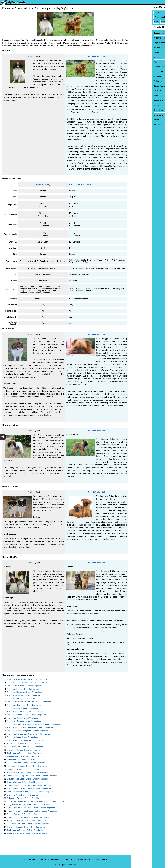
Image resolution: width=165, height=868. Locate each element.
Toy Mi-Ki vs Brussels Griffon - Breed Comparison (27, 833)
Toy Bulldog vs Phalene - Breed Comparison (25, 753)
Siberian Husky (138, 33)
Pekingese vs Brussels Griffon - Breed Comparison (28, 772)
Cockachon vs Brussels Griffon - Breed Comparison (28, 817)
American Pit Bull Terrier (142, 100)
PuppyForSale (84, 859)
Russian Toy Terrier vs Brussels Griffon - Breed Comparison (31, 808)
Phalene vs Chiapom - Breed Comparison (24, 721)
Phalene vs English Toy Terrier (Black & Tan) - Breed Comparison (33, 724)
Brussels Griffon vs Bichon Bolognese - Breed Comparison (31, 792)
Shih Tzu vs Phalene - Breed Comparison (24, 744)
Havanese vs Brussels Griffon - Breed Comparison (27, 766)
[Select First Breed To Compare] (148, 12)
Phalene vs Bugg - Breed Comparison (22, 737)
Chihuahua (137, 81)
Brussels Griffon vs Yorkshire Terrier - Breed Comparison (30, 785)
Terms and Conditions (50, 859)
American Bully (138, 91)
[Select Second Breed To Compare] (148, 17)
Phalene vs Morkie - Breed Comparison (23, 689)
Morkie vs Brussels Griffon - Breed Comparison (26, 763)
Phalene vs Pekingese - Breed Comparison (24, 699)
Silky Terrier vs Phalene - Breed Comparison (25, 747)
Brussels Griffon (94, 56)
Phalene (31, 56)
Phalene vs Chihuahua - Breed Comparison (25, 686)
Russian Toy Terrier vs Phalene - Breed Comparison (28, 679)
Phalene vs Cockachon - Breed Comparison (25, 740)
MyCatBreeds (101, 859)
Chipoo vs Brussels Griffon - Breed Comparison (26, 795)
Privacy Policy (30, 859)
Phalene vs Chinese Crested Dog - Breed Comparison (29, 702)
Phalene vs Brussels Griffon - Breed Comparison (27, 715)
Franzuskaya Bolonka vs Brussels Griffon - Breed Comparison (32, 811)
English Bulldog (138, 43)
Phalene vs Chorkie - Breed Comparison (23, 695)
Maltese (135, 57)
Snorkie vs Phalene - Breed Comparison (23, 750)
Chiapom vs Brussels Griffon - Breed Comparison (27, 798)
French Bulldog (138, 52)
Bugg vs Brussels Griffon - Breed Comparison (25, 814)
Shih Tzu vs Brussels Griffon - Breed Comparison (27, 821)
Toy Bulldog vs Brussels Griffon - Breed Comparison (28, 830)
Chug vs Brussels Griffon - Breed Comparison (25, 782)
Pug (134, 62)
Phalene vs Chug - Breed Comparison (22, 708)
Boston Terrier (138, 86)
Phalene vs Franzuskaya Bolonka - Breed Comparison (29, 734)
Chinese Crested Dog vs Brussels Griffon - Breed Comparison (32, 776)
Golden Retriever (139, 72)
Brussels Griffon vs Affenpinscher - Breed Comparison (29, 789)
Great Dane (137, 115)
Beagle (135, 105)
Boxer (135, 96)
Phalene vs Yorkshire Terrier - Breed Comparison (27, 683)
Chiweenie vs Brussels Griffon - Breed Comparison (28, 779)
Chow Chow (137, 110)
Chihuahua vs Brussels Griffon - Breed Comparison (28, 760)
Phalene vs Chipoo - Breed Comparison (23, 718)
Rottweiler (136, 76)
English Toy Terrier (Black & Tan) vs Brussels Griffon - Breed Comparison (36, 801)
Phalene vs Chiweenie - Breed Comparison (24, 705)
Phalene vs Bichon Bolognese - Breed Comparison (27, 731)
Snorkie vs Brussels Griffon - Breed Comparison (26, 827)
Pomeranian (137, 48)
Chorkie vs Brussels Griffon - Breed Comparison (26, 769)
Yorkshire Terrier (139, 38)
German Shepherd (140, 67)
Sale (37, 56)
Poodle (135, 120)
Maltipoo (136, 125)
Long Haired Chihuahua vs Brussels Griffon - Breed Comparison (33, 805)
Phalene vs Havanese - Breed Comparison (24, 692)
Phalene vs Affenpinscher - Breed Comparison (26, 711)
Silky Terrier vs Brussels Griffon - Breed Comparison (28, 824)
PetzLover (69, 859)
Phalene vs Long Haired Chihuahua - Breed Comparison (30, 728)
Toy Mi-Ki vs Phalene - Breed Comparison (24, 756)
